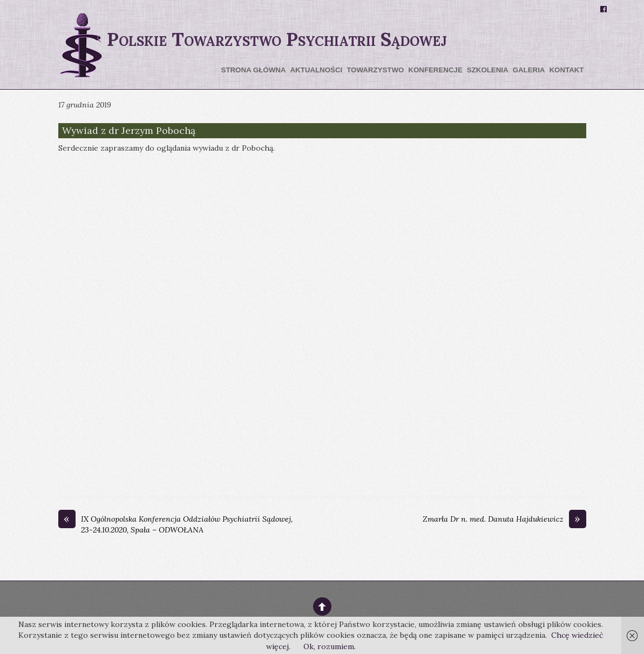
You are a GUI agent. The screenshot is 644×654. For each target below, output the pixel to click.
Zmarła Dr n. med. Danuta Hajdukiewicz (504, 520)
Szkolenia (488, 70)
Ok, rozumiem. (330, 646)
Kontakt (566, 70)
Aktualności (316, 70)
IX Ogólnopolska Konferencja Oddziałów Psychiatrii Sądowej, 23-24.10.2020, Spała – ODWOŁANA (175, 524)
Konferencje (435, 70)
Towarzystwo (375, 70)
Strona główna (254, 70)
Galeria (529, 70)
